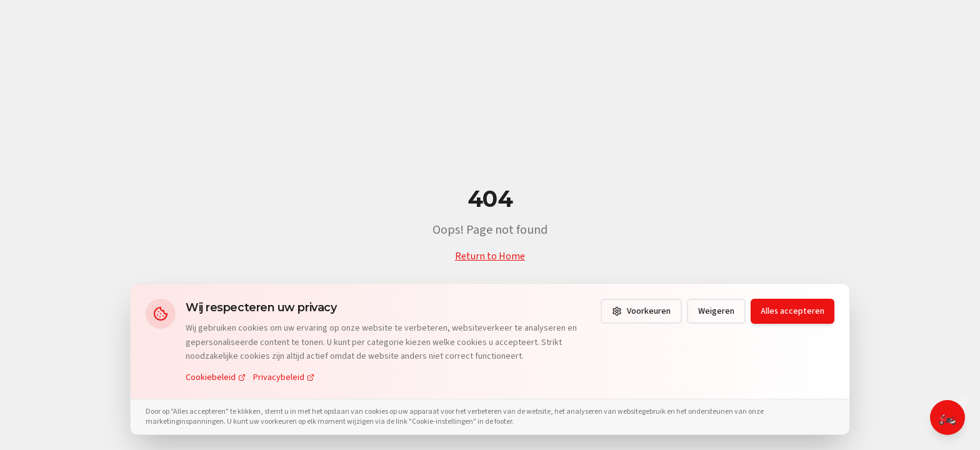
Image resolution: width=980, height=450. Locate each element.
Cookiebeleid (216, 377)
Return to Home (490, 256)
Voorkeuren (641, 311)
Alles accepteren (792, 311)
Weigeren (716, 311)
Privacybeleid (284, 377)
